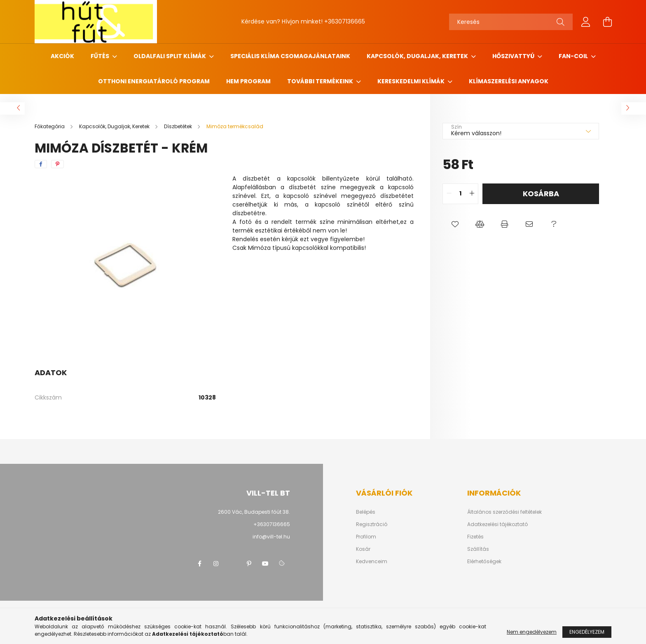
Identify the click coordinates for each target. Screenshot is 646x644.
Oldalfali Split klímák (170, 56)
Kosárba (541, 194)
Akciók (62, 56)
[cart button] (607, 22)
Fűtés (101, 56)
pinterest (249, 564)
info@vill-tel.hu (271, 537)
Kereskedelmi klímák (412, 81)
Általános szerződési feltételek (504, 512)
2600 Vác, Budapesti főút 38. (254, 512)
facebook (199, 564)
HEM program (248, 81)
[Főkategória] (50, 126)
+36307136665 (345, 21)
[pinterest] (57, 164)
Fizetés (475, 537)
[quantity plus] (472, 194)
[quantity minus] (449, 194)
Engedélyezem (587, 632)
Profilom (366, 537)
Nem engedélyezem (532, 632)
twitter (232, 564)
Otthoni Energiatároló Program (154, 81)
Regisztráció (372, 524)
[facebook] (41, 164)
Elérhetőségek (484, 562)
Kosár (363, 549)
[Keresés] (511, 22)
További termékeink (321, 81)
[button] (455, 225)
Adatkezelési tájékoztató (497, 524)
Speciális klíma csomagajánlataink (290, 56)
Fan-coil (574, 56)
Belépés (366, 512)
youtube (265, 564)
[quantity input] (460, 194)
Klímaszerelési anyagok (509, 81)
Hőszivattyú (514, 56)
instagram (216, 564)
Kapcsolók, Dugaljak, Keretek (418, 56)
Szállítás (478, 549)
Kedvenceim (372, 562)
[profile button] (586, 22)
